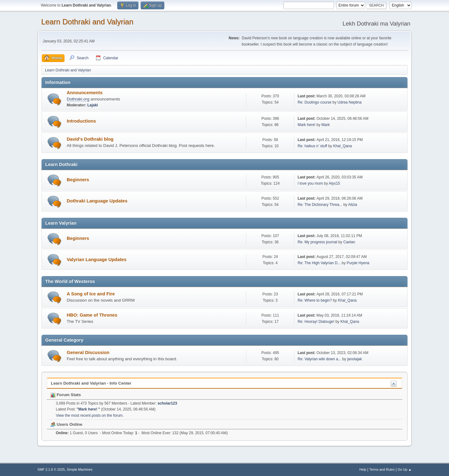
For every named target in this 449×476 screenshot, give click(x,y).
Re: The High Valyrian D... (319, 263)
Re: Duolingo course (314, 102)
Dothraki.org (78, 99)
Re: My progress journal (317, 242)
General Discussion (88, 352)
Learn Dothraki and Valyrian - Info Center (91, 383)
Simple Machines (80, 469)
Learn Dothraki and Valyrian (87, 22)
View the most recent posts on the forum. (90, 415)
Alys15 (334, 183)
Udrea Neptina (349, 102)
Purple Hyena (358, 263)
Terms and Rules (382, 469)
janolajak (354, 359)
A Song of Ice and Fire (91, 294)
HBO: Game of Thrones (92, 315)
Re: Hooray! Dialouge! (316, 322)
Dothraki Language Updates (97, 201)
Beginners (78, 180)
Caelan (349, 242)
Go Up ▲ (405, 469)
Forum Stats (66, 395)
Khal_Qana (342, 146)
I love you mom (310, 183)
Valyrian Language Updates (97, 260)
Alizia (353, 205)
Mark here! (307, 125)
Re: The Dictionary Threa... (320, 205)
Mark (326, 125)
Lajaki (93, 105)
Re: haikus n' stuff (312, 146)
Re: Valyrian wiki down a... (319, 359)
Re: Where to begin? (315, 300)
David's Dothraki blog (90, 139)
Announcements (85, 93)
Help (363, 469)
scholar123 (167, 403)
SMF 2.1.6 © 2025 (51, 469)
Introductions (81, 121)
